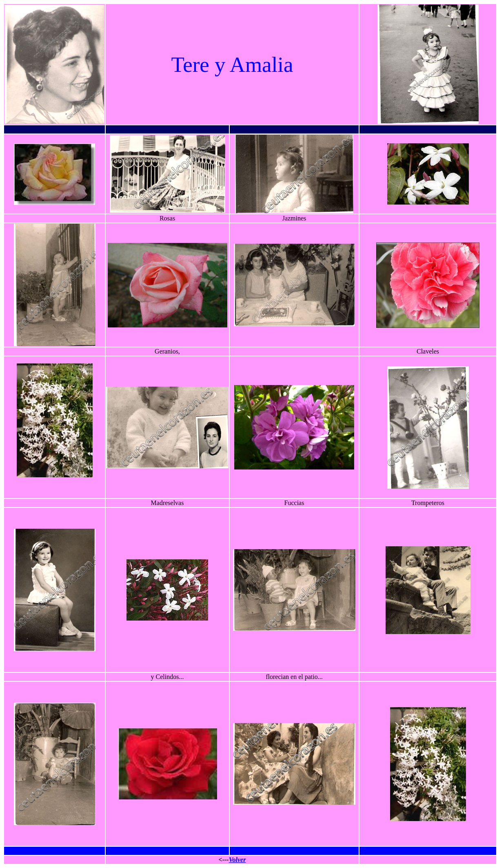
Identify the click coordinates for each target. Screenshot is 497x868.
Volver (237, 860)
